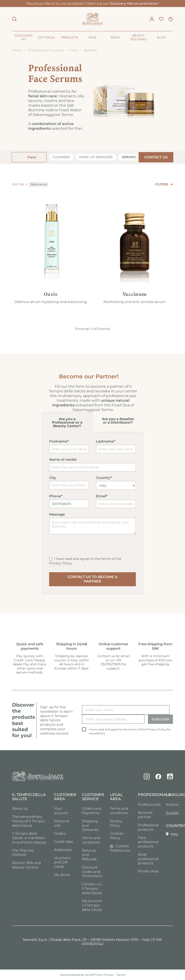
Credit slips (63, 842)
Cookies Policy (117, 836)
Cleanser (61, 157)
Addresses (63, 850)
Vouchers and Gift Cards (62, 862)
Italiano (169, 804)
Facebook (158, 776)
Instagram (147, 776)
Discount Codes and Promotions (92, 872)
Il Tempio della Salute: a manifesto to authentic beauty (29, 838)
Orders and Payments (92, 811)
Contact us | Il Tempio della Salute (92, 888)
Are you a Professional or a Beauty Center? (67, 422)
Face (31, 157)
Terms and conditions (91, 840)
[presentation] (85, 548)
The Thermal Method (23, 853)
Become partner (145, 815)
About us (20, 808)
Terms (121, 975)
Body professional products (148, 859)
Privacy (109, 975)
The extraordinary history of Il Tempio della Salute (28, 821)
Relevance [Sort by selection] (39, 184)
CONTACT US (156, 157)
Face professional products (148, 842)
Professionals (148, 804)
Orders (60, 833)
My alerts (62, 875)
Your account (61, 811)
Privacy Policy (61, 563)
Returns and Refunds (89, 855)
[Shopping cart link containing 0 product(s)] (171, 19)
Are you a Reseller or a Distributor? (118, 421)
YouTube (170, 776)
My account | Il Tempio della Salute (92, 905)
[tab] (67, 422)
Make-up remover (96, 157)
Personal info (62, 823)
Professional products (148, 827)
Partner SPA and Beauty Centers (26, 865)
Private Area (148, 871)
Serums (129, 157)
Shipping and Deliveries (90, 825)
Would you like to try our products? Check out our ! (92, 3)
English (169, 813)
